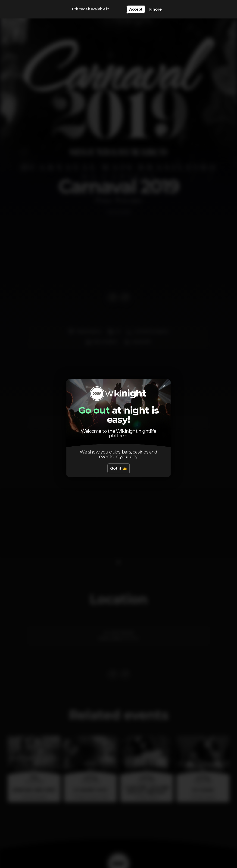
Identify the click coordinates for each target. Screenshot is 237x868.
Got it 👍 (119, 468)
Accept (136, 9)
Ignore (155, 9)
